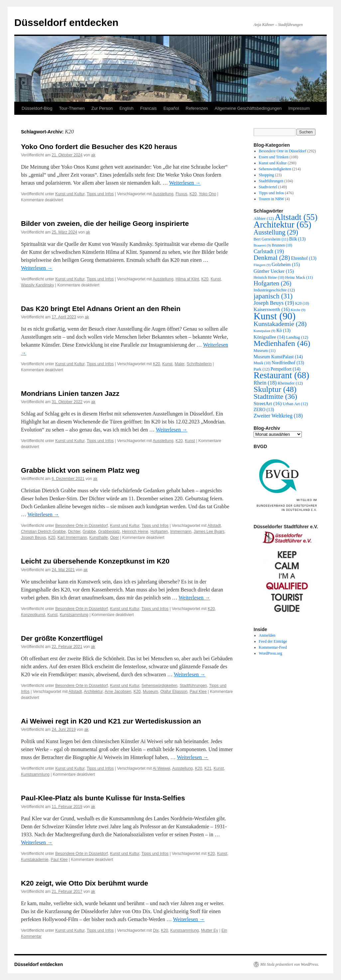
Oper (114, 538)
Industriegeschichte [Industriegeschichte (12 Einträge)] (274, 290)
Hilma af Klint (187, 279)
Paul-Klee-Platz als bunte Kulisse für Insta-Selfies (103, 798)
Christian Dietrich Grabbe (43, 532)
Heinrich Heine (135, 532)
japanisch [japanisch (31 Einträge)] (273, 296)
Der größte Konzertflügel (62, 638)
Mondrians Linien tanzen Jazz (70, 393)
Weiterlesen (185, 183)
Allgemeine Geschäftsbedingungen (248, 108)
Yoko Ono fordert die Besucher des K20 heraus (99, 147)
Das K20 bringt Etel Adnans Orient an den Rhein (101, 309)
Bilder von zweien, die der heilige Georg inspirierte (105, 223)
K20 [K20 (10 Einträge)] (302, 303)
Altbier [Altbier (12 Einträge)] (264, 219)
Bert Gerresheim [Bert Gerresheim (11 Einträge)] (271, 239)
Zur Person (102, 108)
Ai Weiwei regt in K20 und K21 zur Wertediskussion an (111, 721)
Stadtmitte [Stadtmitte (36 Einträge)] (275, 397)
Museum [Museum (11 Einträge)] (265, 351)
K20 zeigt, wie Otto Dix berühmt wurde (85, 883)
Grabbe (89, 532)
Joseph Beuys (33, 538)
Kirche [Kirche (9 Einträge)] (298, 310)
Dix (156, 930)
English (126, 108)
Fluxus (181, 194)
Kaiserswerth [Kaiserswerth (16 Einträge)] (272, 309)
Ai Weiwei (162, 768)
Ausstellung (163, 194)
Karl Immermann (72, 538)
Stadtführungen (193, 686)
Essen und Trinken (274, 157)
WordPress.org (271, 653)
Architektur (93, 692)
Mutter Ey (210, 930)
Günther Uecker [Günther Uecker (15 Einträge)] (274, 271)
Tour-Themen (72, 108)
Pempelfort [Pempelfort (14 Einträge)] (285, 369)
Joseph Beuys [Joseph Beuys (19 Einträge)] (274, 303)
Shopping (267, 175)
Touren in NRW (272, 199)
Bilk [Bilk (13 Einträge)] (297, 239)
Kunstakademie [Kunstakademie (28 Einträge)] (280, 324)
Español (171, 108)
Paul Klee (198, 692)
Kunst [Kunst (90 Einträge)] (275, 316)
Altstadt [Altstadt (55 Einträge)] (296, 217)
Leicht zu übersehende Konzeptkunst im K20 (95, 561)
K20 (193, 194)
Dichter (74, 532)
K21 (208, 768)
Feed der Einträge (273, 641)
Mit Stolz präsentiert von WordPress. (289, 964)
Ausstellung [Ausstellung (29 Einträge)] (276, 232)
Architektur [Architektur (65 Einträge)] (283, 225)
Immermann (181, 532)
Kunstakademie (35, 860)
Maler (180, 364)
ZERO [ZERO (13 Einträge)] (264, 410)
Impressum (299, 108)
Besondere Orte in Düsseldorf (81, 526)
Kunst (216, 279)
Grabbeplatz (109, 532)
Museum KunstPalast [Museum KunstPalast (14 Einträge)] (278, 357)
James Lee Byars (209, 532)
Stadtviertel (268, 187)
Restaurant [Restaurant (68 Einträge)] (281, 375)
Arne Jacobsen (118, 692)
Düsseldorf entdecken (66, 22)
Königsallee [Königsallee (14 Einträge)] (269, 337)
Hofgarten (159, 532)
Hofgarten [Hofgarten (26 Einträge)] (273, 283)
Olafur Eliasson (174, 692)
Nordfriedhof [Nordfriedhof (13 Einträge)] (288, 363)
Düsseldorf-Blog (37, 108)
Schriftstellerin (199, 364)
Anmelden (267, 635)
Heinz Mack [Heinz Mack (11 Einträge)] (299, 277)
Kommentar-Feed (273, 647)
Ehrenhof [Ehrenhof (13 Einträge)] (304, 258)
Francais (149, 108)
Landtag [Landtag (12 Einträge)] (297, 337)
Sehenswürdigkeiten (160, 686)
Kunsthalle (98, 538)
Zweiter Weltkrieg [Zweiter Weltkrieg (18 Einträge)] (278, 416)
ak (93, 155)
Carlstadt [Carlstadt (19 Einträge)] (269, 251)
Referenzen (197, 108)
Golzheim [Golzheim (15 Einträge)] (286, 264)
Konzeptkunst (33, 615)
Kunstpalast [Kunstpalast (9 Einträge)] (264, 331)
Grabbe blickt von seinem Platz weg (80, 470)
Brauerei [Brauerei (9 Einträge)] (262, 245)
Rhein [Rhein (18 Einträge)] (265, 383)
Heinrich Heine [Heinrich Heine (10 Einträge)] (269, 277)
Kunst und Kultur (70, 194)
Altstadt (214, 526)
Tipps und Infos (100, 194)
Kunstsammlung (74, 615)
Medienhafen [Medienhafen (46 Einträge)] (282, 343)
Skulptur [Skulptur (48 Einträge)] (275, 389)
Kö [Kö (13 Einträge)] (283, 330)
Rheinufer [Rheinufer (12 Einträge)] (290, 383)
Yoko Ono (207, 194)
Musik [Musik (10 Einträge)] (262, 363)
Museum (151, 692)
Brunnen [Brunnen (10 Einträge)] (282, 245)
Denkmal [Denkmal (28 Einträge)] (272, 258)
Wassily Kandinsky (38, 285)
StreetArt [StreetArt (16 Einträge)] (268, 404)
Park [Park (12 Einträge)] (262, 369)
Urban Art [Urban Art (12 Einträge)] (295, 404)
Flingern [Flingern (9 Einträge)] (262, 265)
